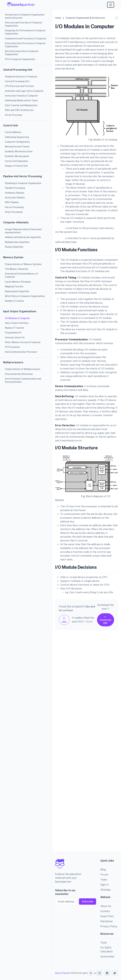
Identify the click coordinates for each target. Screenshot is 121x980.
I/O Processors (12, 347)
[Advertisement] (86, 743)
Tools (104, 943)
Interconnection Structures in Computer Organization (25, 45)
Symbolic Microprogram (17, 156)
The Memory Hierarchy (17, 269)
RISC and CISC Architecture (19, 110)
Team (104, 880)
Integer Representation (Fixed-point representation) (23, 231)
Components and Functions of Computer (26, 39)
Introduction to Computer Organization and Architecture (25, 16)
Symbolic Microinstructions (19, 151)
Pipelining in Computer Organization (23, 183)
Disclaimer (107, 921)
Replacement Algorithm (17, 291)
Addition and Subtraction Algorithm (23, 237)
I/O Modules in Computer (17, 318)
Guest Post (107, 916)
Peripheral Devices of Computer (21, 77)
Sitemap (105, 890)
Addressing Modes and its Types (21, 100)
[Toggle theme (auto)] (91, 973)
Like (64, 620)
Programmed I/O (13, 333)
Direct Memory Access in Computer (23, 342)
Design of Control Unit (16, 166)
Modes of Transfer (14, 328)
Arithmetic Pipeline (15, 193)
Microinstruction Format (17, 147)
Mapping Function (14, 286)
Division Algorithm (14, 247)
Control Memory (13, 132)
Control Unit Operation (16, 161)
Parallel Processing (15, 188)
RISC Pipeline (12, 202)
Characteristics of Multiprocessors (23, 369)
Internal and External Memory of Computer (21, 275)
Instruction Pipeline (15, 198)
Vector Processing (14, 207)
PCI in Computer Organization (20, 59)
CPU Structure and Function (19, 86)
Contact (105, 911)
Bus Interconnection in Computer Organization (22, 53)
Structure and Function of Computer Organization (23, 24)
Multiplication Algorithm (17, 242)
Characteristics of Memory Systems (23, 264)
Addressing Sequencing (17, 137)
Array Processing (14, 212)
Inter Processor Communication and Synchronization (23, 380)
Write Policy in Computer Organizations (25, 296)
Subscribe (88, 901)
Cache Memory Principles (18, 282)
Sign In (104, 885)
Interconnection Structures (19, 374)
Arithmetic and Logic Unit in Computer (24, 91)
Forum (104, 875)
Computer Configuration (17, 142)
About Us (106, 906)
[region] (26, 490)
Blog (103, 870)
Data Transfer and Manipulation (21, 105)
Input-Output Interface (17, 323)
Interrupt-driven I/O (15, 338)
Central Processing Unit (17, 81)
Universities (107, 957)
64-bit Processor (14, 115)
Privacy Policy (109, 926)
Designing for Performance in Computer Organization (25, 32)
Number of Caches (14, 301)
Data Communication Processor (21, 352)
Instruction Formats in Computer (21, 96)
